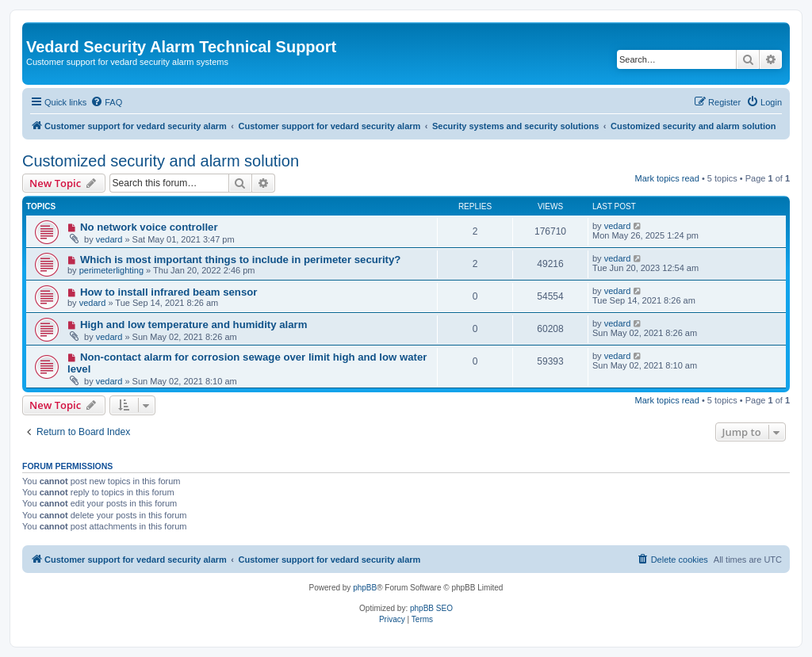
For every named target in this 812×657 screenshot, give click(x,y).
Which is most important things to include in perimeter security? (240, 260)
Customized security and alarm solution (161, 161)
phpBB (365, 588)
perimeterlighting (111, 270)
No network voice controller (149, 227)
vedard (109, 239)
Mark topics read (667, 178)
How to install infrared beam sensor (169, 292)
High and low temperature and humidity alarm (194, 325)
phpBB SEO (431, 608)
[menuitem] (106, 102)
